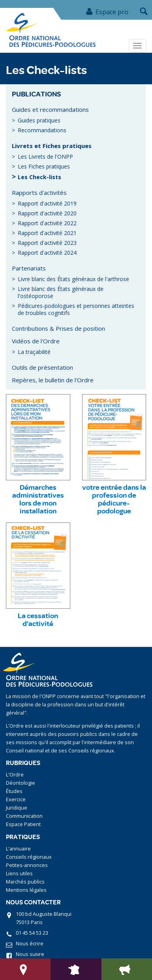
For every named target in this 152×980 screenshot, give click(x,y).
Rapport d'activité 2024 (47, 253)
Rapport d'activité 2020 (47, 213)
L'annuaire (18, 849)
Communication (24, 816)
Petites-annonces (27, 865)
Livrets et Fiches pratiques (52, 146)
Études (14, 791)
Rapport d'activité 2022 (47, 223)
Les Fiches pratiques (44, 166)
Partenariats (29, 268)
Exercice (16, 799)
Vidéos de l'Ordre (36, 341)
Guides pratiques (39, 120)
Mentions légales (26, 890)
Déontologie (21, 783)
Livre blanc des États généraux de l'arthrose (73, 279)
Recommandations (42, 130)
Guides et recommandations (50, 109)
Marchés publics (25, 882)
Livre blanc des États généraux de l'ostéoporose (61, 292)
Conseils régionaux (29, 857)
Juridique (17, 808)
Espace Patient (23, 824)
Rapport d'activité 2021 (47, 233)
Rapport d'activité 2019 (47, 203)
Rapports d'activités (39, 193)
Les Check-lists (39, 177)
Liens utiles (19, 873)
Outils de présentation (42, 367)
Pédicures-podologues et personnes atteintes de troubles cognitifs (76, 309)
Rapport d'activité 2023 (47, 243)
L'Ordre (15, 775)
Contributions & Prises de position (58, 328)
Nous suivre (30, 954)
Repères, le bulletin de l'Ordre (53, 380)
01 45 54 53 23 (32, 933)
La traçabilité (34, 352)
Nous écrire (30, 944)
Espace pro (107, 12)
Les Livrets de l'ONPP (45, 157)
